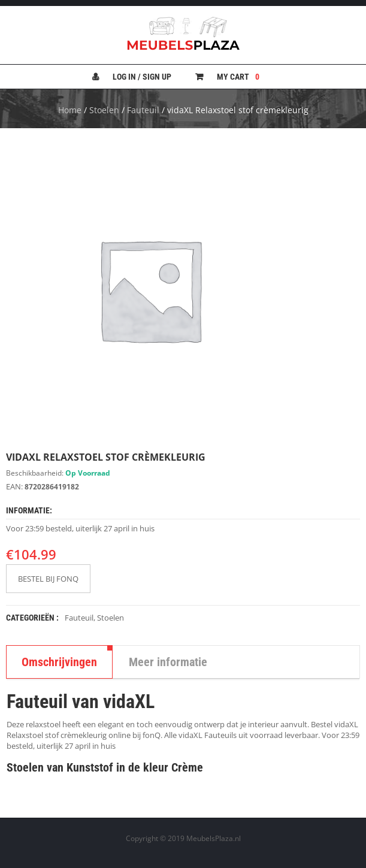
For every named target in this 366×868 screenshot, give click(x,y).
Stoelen (104, 110)
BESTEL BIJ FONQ (48, 579)
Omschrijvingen (59, 662)
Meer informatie (168, 662)
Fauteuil (143, 110)
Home (70, 110)
